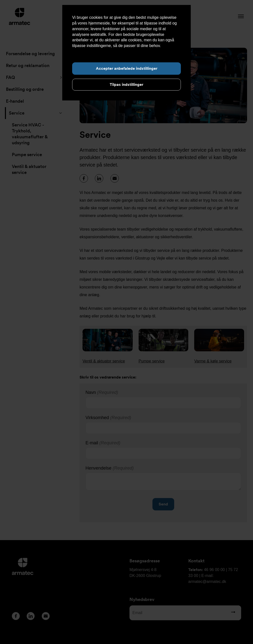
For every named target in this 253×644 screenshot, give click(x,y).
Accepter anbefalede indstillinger (127, 68)
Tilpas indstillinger (126, 84)
